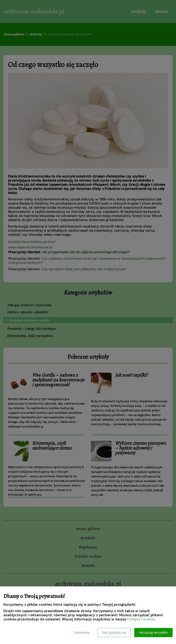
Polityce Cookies (141, 619)
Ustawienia (82, 633)
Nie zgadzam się (114, 633)
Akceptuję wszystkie (153, 633)
